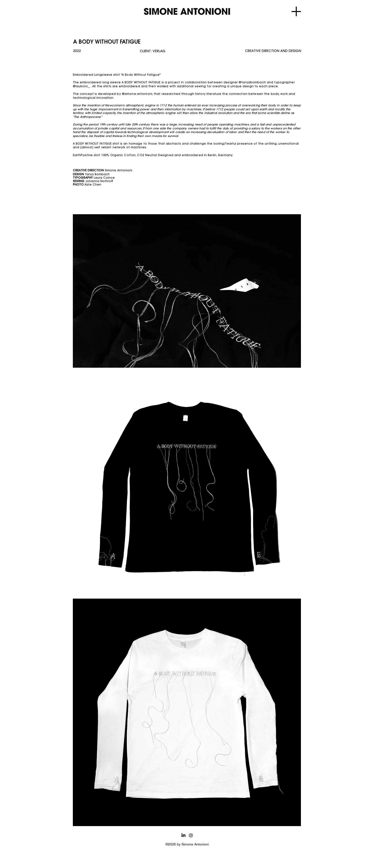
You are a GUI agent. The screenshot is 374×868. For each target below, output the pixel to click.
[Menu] (296, 11)
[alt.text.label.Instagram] (191, 835)
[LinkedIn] (183, 835)
